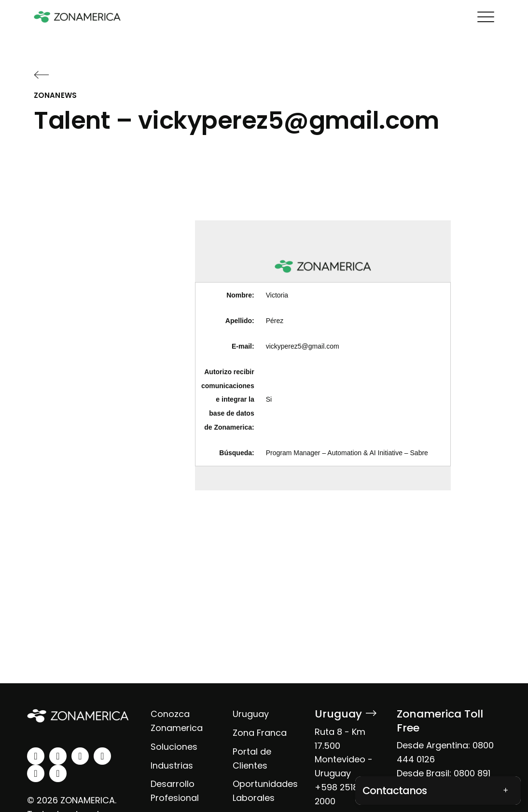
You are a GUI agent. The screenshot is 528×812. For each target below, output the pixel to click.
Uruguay (251, 714)
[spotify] (36, 773)
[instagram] (58, 756)
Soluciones (174, 747)
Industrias (172, 765)
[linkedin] (36, 756)
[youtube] (102, 756)
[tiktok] (58, 773)
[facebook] (80, 756)
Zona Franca (260, 733)
